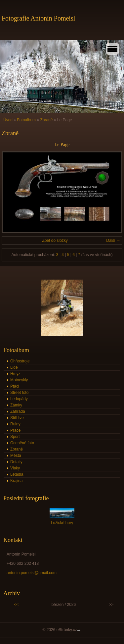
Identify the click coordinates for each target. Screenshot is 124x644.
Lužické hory (62, 523)
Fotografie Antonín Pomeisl (38, 18)
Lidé (14, 367)
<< (16, 605)
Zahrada (18, 411)
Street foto (19, 393)
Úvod (8, 120)
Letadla (17, 474)
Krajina (16, 481)
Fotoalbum (26, 120)
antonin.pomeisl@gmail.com (32, 573)
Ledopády (19, 399)
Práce (15, 430)
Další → (113, 241)
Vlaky (15, 468)
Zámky (16, 405)
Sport (15, 437)
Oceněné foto (22, 443)
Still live (17, 418)
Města (16, 456)
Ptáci (15, 386)
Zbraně (46, 120)
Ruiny (15, 424)
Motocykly (19, 380)
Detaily (16, 462)
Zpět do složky (55, 241)
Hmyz (15, 374)
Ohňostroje (20, 361)
